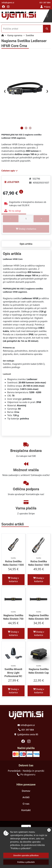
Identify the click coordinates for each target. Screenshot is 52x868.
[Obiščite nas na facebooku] (3, 7)
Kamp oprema (15, 35)
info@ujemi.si (8, 3)
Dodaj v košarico (13, 580)
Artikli (26, 797)
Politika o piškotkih (26, 862)
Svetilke (30, 35)
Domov (26, 791)
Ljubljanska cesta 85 (28, 734)
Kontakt (26, 810)
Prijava (47, 7)
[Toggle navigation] (47, 16)
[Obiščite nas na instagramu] (8, 7)
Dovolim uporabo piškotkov (26, 855)
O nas (26, 804)
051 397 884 (45, 3)
